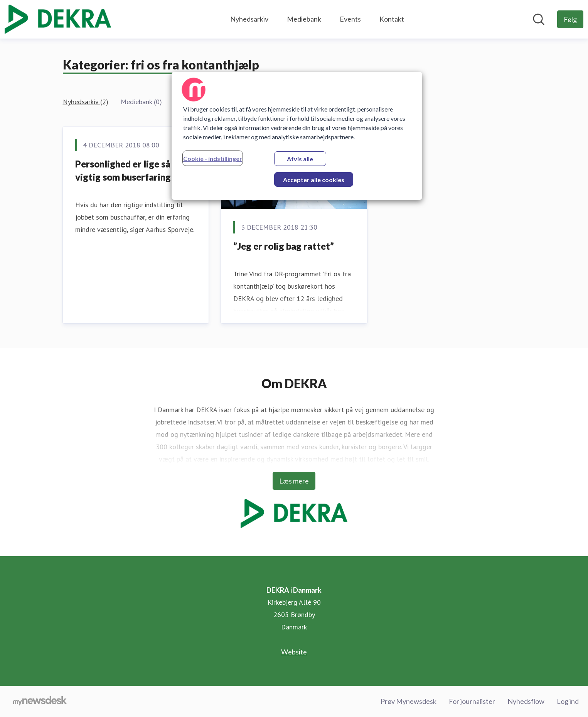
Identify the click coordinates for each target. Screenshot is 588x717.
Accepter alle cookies (314, 180)
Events (350, 19)
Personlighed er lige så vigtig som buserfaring (123, 170)
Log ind (568, 701)
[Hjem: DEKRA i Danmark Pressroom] (58, 19)
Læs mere (294, 481)
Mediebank (304, 19)
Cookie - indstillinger (213, 158)
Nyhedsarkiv (249, 19)
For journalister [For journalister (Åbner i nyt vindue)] (472, 701)
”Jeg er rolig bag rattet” (284, 246)
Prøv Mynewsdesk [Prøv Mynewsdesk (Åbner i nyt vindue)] (409, 701)
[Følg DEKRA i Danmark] (570, 19)
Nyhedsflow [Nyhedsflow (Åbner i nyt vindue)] (526, 701)
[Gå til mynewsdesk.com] (40, 702)
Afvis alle (300, 159)
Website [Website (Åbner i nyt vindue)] (294, 652)
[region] (297, 136)
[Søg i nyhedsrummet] (539, 19)
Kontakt (392, 19)
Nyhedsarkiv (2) (86, 102)
